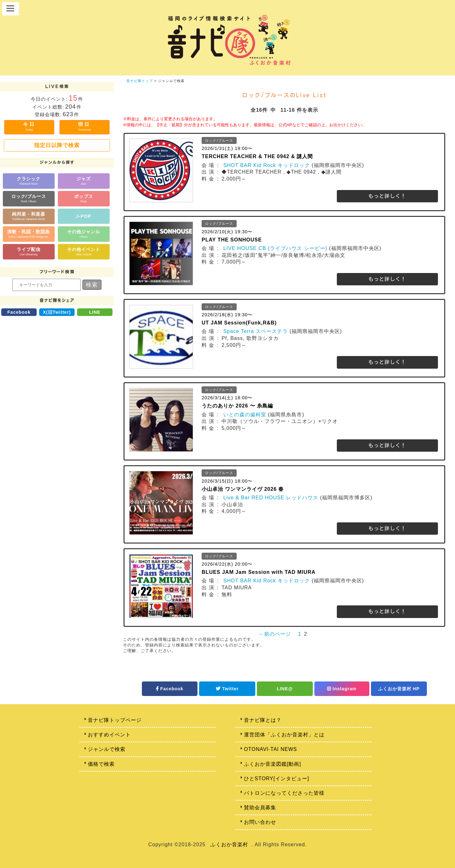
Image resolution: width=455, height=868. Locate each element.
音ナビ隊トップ (140, 81)
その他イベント (84, 251)
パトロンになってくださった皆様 (284, 793)
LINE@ (285, 689)
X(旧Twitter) (57, 312)
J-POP (84, 216)
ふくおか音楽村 (229, 844)
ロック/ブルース (29, 198)
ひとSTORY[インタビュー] (276, 779)
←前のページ (275, 634)
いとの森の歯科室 (245, 415)
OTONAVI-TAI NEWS (270, 749)
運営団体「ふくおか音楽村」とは (284, 735)
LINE (95, 312)
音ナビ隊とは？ (263, 720)
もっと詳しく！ (387, 196)
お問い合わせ (260, 822)
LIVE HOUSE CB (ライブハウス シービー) (275, 248)
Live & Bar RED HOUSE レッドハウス (271, 498)
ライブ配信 (29, 251)
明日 (84, 126)
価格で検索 (101, 764)
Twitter (227, 689)
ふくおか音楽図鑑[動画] (273, 764)
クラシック (29, 181)
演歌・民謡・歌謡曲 (29, 234)
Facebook (19, 312)
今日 (29, 126)
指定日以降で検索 (57, 145)
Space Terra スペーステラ (256, 331)
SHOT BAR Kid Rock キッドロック (267, 165)
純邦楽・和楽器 (29, 216)
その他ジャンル (84, 234)
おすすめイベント (109, 735)
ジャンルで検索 (107, 749)
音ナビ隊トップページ (115, 720)
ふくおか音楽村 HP (399, 689)
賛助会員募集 (260, 808)
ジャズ (84, 181)
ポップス (84, 198)
